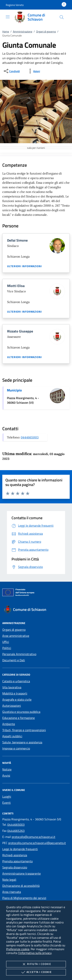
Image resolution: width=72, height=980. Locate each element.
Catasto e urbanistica (16, 681)
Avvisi (6, 775)
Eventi (7, 803)
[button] (15, 5)
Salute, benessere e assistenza (22, 742)
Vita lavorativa (12, 687)
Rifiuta (36, 964)
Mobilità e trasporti (15, 693)
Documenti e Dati (14, 660)
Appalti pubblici (12, 736)
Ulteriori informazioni (24, 266)
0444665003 (30, 437)
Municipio (14, 390)
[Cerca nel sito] (62, 17)
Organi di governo (46, 31)
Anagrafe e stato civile (17, 699)
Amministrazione (23, 31)
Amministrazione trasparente (22, 873)
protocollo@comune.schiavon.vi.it (34, 837)
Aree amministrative (16, 636)
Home (6, 31)
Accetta (36, 972)
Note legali (9, 880)
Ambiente (9, 724)
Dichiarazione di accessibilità (21, 886)
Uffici (6, 642)
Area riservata (12, 892)
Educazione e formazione (19, 718)
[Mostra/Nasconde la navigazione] (8, 17)
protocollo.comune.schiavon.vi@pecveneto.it (37, 843)
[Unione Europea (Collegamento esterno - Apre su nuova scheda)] (36, 593)
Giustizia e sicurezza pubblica (21, 712)
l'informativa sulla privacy (35, 953)
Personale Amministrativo (19, 654)
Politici (7, 648)
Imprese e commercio (16, 748)
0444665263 (16, 831)
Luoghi (7, 796)
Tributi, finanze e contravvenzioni (24, 730)
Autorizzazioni (12, 706)
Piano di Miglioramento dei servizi (24, 898)
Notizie (7, 769)
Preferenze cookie (18, 949)
